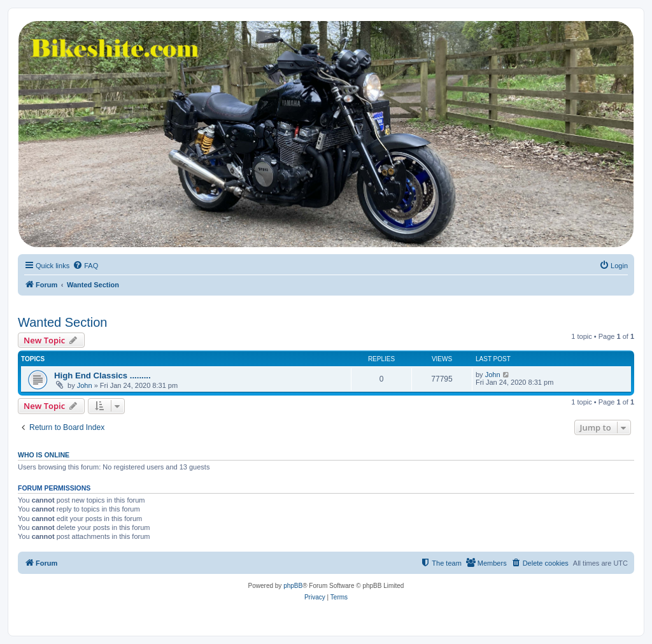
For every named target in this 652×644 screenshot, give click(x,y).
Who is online (44, 455)
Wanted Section (62, 322)
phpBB (293, 586)
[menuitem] (85, 266)
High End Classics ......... (103, 376)
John (85, 385)
